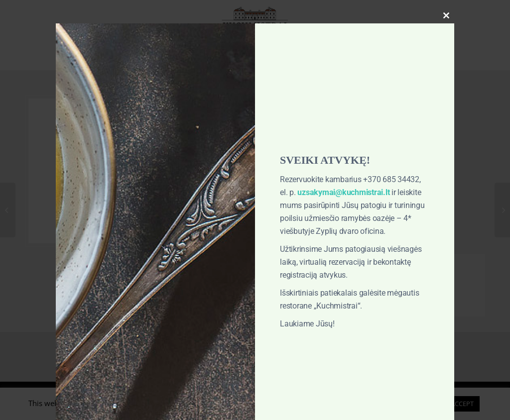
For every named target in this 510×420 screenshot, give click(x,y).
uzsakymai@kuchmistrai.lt (343, 192)
